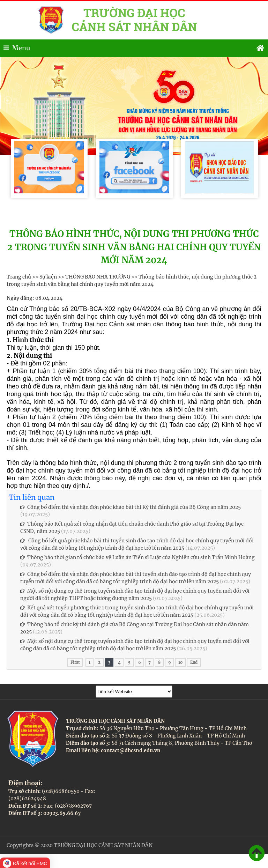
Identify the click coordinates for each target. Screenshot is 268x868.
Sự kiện (48, 277)
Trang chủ (19, 277)
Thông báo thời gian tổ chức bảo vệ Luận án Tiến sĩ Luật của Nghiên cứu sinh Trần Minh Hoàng (137, 557)
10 (180, 662)
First (75, 662)
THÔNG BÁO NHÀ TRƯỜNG (98, 277)
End (194, 662)
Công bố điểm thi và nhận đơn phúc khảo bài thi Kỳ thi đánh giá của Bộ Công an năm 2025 (131, 507)
